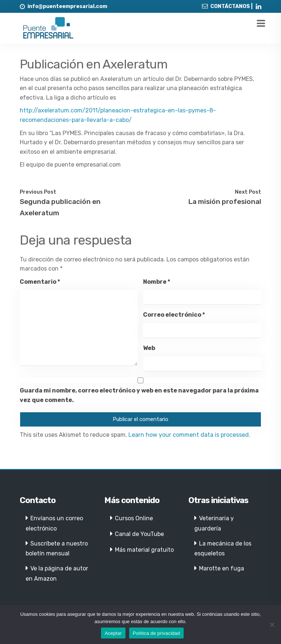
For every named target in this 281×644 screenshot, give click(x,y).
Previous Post (38, 192)
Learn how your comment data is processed (189, 435)
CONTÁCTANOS (230, 6)
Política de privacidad (156, 633)
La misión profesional (225, 202)
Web (149, 348)
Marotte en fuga (222, 568)
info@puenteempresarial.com (67, 6)
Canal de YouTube (139, 534)
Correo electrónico (174, 315)
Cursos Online (134, 518)
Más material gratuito (144, 550)
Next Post (248, 192)
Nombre (157, 282)
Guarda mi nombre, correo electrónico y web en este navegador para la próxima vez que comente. (139, 395)
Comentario (40, 282)
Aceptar (113, 633)
